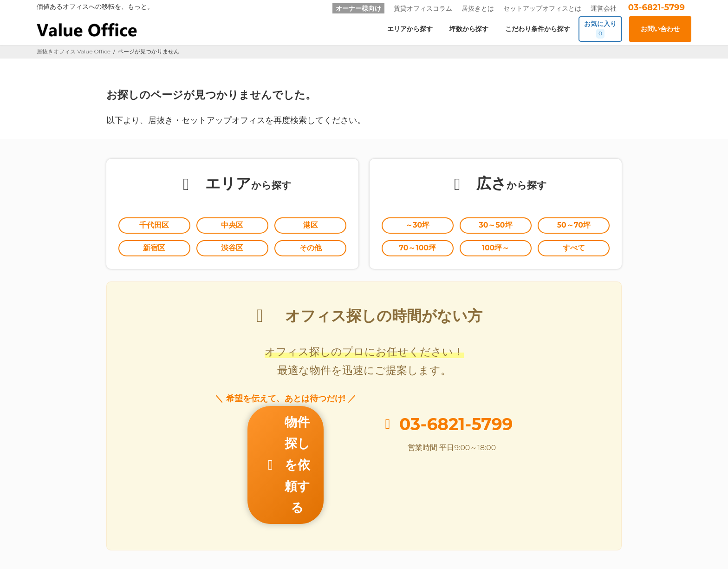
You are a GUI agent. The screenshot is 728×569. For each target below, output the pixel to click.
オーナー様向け (358, 8)
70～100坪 (418, 250)
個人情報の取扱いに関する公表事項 (484, 525)
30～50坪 (496, 226)
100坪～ (496, 250)
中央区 (232, 226)
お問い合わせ (342, 525)
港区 (311, 226)
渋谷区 (232, 250)
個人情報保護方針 (399, 525)
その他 (311, 250)
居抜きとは (478, 8)
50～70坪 (574, 226)
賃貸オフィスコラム (423, 8)
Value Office (62, 525)
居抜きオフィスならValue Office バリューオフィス (377, 551)
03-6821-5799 (656, 7)
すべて (574, 250)
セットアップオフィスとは (542, 8)
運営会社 (604, 8)
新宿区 (154, 250)
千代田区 (154, 226)
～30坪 (418, 226)
